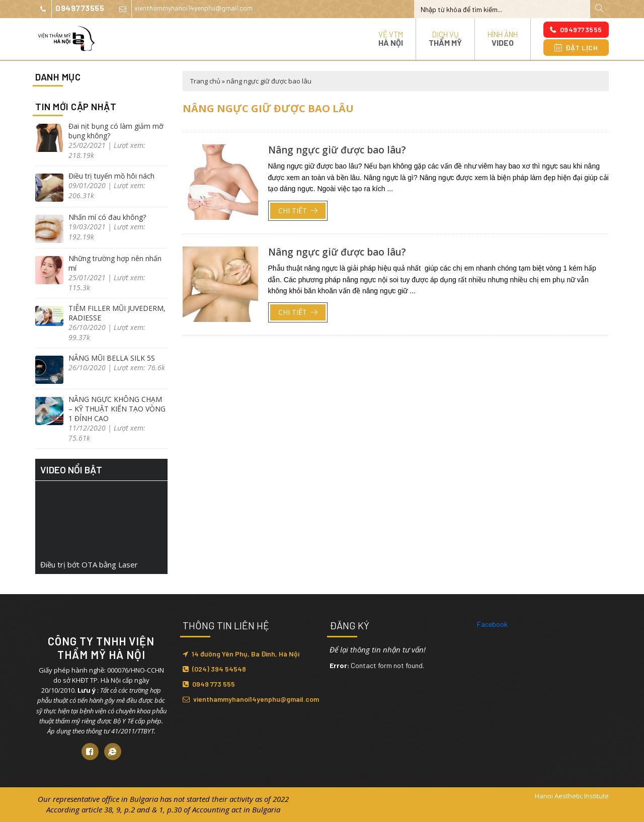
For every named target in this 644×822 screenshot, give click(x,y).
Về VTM (391, 38)
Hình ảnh (503, 38)
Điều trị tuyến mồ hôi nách (111, 176)
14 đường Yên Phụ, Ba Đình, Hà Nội (241, 654)
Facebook (492, 624)
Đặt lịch (576, 48)
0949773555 (70, 9)
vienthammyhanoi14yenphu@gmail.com (183, 9)
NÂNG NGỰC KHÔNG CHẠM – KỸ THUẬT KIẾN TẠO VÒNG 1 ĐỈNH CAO (117, 409)
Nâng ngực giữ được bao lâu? (337, 150)
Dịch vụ (445, 38)
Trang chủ (205, 81)
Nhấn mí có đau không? (107, 217)
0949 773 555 (209, 684)
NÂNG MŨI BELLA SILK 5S (112, 358)
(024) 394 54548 (214, 669)
